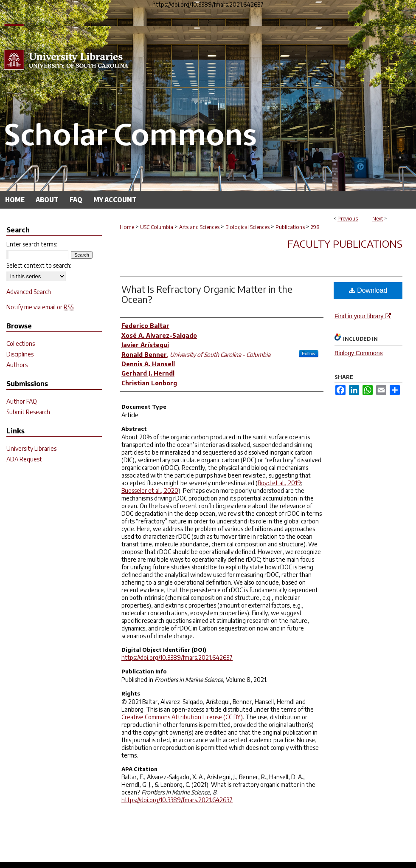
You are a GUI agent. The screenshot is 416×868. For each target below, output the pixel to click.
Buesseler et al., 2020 (150, 491)
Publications (290, 227)
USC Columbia (157, 227)
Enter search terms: (32, 244)
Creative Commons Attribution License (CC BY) (182, 717)
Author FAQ (22, 401)
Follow (309, 353)
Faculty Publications (345, 243)
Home (127, 227)
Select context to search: (39, 265)
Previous (348, 219)
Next (378, 219)
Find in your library (363, 316)
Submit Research (28, 412)
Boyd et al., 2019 (279, 483)
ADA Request (24, 459)
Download (368, 290)
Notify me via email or (40, 307)
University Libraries (31, 448)
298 (315, 227)
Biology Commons (359, 353)
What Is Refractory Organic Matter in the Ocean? (207, 294)
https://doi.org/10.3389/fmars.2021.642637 (177, 657)
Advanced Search (29, 292)
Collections (21, 344)
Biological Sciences (247, 227)
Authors (17, 365)
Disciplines (20, 354)
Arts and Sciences (199, 227)
